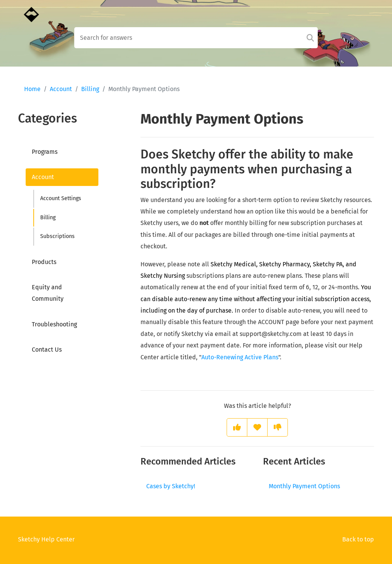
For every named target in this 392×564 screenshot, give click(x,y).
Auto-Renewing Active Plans (240, 357)
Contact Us (47, 350)
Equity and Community (48, 293)
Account (61, 89)
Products (44, 262)
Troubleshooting (54, 324)
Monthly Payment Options (304, 486)
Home (32, 89)
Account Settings (61, 198)
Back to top (358, 539)
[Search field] (196, 38)
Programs (45, 152)
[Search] (310, 38)
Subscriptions (57, 236)
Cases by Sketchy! (171, 486)
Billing (90, 89)
